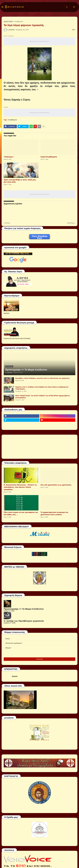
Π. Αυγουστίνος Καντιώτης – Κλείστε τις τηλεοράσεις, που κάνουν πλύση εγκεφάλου (20, 487)
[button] (2, 7)
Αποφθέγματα (19, 22)
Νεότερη (7, 223)
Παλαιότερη (71, 223)
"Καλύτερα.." (9, 157)
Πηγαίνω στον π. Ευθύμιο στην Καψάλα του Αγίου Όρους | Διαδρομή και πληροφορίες (42, 388)
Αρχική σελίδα (8, 22)
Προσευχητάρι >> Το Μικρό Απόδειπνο (26, 370)
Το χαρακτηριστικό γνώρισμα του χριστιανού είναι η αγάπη (54, 513)
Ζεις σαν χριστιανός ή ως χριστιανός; (56, 485)
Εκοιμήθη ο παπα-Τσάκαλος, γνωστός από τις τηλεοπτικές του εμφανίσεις (42, 378)
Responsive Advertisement (39, 41)
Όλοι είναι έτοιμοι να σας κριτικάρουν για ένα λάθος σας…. (21, 513)
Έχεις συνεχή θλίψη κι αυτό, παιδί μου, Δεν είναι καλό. (20, 181)
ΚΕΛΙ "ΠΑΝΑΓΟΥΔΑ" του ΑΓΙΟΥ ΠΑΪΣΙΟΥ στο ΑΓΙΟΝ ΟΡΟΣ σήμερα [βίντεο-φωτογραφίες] (43, 397)
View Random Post (39, 236)
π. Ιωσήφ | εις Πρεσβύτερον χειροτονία (24, 621)
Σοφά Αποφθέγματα (49, 157)
